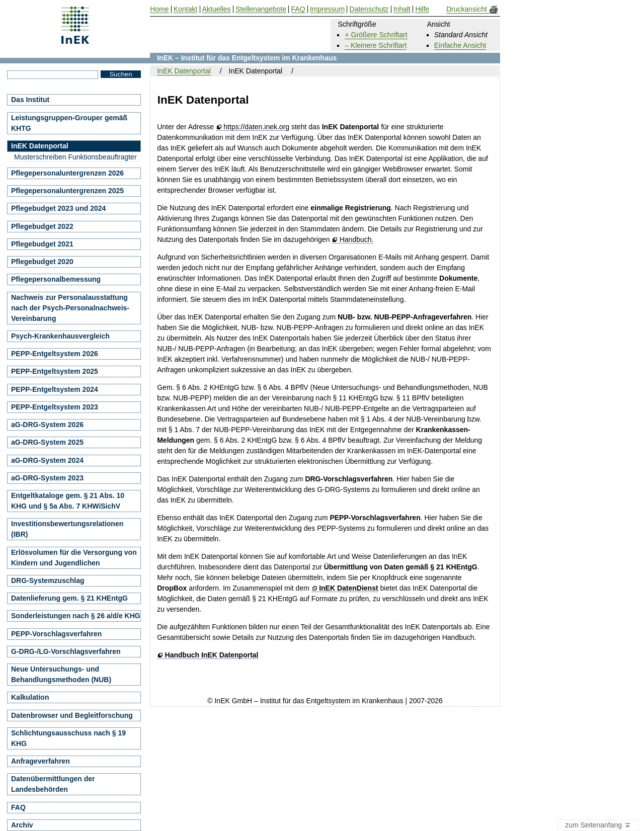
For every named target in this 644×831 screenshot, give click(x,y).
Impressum (327, 9)
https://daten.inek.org (256, 127)
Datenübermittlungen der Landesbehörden (53, 784)
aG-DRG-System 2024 (47, 460)
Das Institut (30, 100)
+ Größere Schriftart (376, 35)
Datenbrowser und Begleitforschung (72, 715)
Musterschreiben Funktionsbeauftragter (75, 157)
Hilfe (422, 9)
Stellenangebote (261, 9)
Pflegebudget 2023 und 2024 (58, 208)
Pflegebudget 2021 (42, 244)
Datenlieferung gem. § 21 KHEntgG (69, 598)
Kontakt (185, 9)
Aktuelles (217, 9)
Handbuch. (357, 240)
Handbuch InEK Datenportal (212, 655)
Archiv (22, 825)
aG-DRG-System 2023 (47, 478)
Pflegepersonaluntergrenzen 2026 (67, 173)
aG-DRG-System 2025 (47, 442)
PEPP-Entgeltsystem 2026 (55, 354)
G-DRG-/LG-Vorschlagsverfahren (66, 651)
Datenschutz (369, 9)
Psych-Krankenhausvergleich (60, 336)
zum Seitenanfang (598, 825)
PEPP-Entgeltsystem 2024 (55, 389)
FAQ (18, 807)
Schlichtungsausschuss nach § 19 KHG (68, 738)
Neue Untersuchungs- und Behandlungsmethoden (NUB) (61, 674)
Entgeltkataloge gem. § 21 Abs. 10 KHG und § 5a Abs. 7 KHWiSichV (68, 501)
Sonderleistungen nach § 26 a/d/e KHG (76, 616)
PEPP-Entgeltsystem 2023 (55, 407)
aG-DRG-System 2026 (47, 425)
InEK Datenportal (184, 71)
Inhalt (402, 9)
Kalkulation (30, 697)
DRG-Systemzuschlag (48, 580)
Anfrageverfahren (41, 761)
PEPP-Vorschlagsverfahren (56, 634)
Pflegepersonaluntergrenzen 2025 (67, 191)
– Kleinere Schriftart (376, 45)
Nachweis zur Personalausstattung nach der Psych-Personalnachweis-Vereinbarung (70, 308)
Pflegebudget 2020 (42, 262)
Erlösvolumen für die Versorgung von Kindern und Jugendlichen (74, 558)
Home (159, 9)
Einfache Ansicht (460, 45)
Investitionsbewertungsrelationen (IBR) (67, 529)
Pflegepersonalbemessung (56, 279)
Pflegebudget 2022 (42, 226)
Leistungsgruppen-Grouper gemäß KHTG (69, 123)
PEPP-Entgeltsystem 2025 (55, 371)
